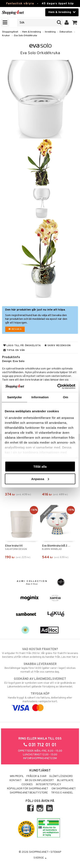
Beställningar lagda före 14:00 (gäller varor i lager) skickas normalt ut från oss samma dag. (40, 668)
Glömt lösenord (61, 776)
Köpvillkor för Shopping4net (28, 789)
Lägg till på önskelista (22, 346)
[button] (75, 23)
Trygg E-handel (62, 793)
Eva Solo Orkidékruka (25, 36)
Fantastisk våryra (20, 4)
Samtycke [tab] (14, 397)
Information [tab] (40, 397)
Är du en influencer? (39, 780)
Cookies (27, 785)
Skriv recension (58, 346)
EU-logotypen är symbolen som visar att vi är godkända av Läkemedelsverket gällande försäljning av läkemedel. (40, 683)
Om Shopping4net (64, 789)
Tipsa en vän (14, 350)
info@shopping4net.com (40, 758)
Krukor (6, 36)
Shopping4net (10, 32)
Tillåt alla (40, 467)
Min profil (17, 776)
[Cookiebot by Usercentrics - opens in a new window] (57, 386)
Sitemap (56, 852)
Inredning (50, 32)
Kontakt (16, 780)
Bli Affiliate (65, 780)
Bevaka (15, 329)
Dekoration (66, 32)
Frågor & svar (36, 776)
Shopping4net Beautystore (29, 793)
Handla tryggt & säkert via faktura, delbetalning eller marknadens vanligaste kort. (40, 701)
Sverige (40, 858)
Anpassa (40, 479)
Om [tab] (66, 397)
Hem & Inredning (32, 32)
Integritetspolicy (49, 785)
